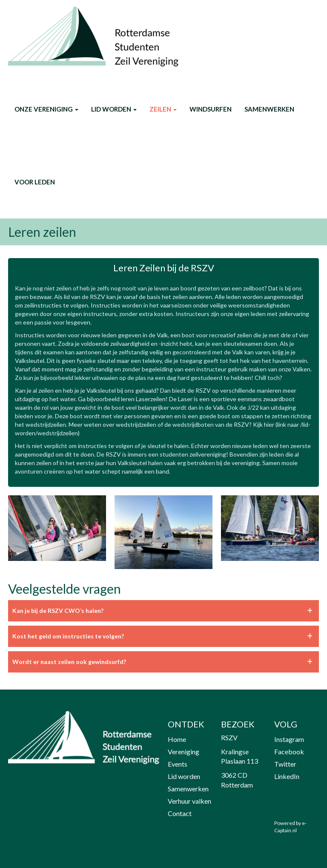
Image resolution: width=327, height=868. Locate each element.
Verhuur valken (189, 801)
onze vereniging (46, 109)
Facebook (289, 752)
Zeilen (163, 109)
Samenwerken (269, 109)
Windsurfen (211, 109)
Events (178, 764)
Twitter (285, 764)
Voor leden (35, 182)
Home (177, 739)
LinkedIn (287, 776)
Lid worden (114, 109)
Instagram (289, 739)
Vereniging (184, 752)
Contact (180, 813)
